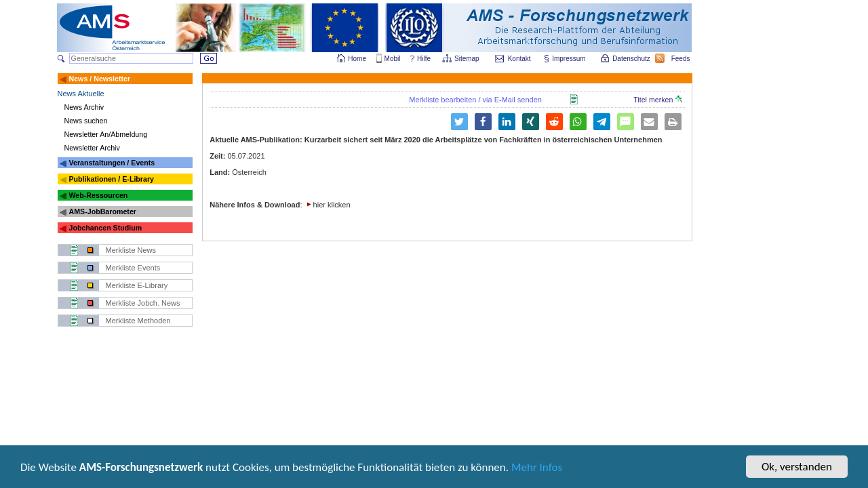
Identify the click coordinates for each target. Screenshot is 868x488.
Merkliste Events (133, 268)
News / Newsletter (99, 79)
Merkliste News (131, 250)
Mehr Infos (537, 469)
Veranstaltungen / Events (112, 163)
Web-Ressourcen (98, 195)
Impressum (569, 59)
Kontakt (519, 59)
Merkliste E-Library (137, 285)
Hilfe (424, 59)
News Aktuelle (81, 94)
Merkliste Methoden (138, 321)
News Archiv (84, 107)
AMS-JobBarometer (102, 211)
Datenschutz (632, 59)
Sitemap (468, 59)
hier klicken (332, 205)
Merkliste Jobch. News (143, 303)
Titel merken (658, 100)
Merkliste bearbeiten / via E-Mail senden (475, 100)
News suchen (86, 121)
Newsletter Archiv (92, 148)
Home (357, 59)
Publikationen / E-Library (111, 179)
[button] (483, 122)
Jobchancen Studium (105, 228)
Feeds (682, 59)
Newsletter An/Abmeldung (106, 134)
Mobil (393, 59)
